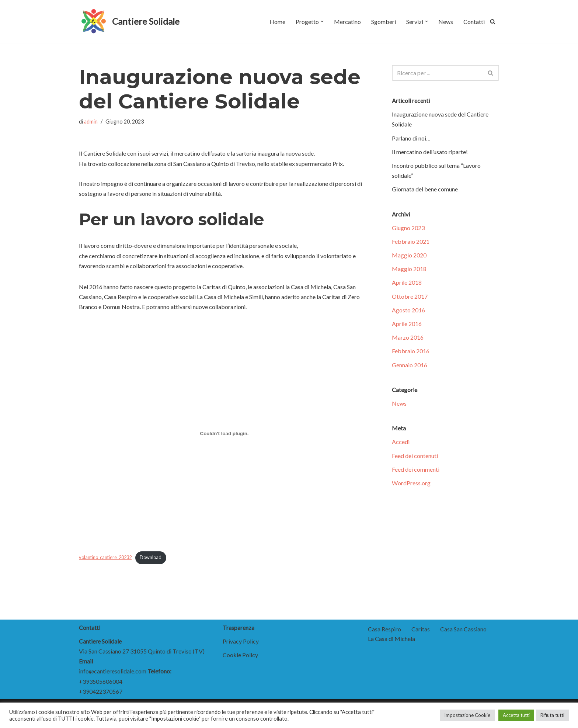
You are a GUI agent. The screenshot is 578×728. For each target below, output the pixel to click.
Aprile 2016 (407, 324)
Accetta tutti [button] (516, 715)
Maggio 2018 (409, 269)
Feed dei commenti (416, 469)
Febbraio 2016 (411, 351)
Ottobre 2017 (410, 296)
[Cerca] (493, 22)
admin (91, 122)
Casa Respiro (384, 629)
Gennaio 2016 (410, 365)
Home (277, 22)
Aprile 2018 (407, 282)
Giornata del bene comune (425, 189)
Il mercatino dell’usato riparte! (430, 152)
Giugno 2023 (408, 228)
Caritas (421, 629)
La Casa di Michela (391, 639)
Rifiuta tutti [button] (552, 715)
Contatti (474, 22)
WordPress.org (411, 483)
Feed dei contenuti (415, 456)
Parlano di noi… (411, 138)
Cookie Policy (240, 655)
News (446, 22)
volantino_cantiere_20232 (105, 557)
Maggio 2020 (409, 255)
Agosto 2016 (408, 310)
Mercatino (347, 22)
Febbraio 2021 (411, 241)
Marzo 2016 (408, 337)
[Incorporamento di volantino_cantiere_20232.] (224, 434)
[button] (322, 21)
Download (151, 557)
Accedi (401, 442)
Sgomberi (384, 22)
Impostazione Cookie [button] (467, 715)
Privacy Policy (241, 641)
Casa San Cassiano (463, 629)
